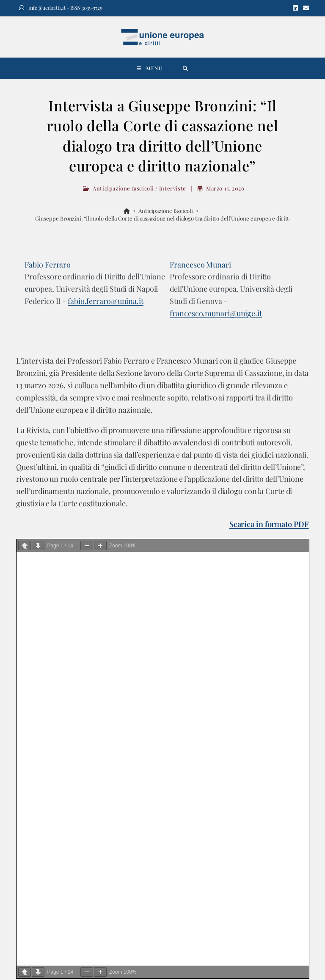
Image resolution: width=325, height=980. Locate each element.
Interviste (173, 188)
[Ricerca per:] (186, 68)
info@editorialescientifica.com (62, 843)
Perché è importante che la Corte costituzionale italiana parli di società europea (123, 690)
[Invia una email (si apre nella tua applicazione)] (305, 8)
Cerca (32, 593)
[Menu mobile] (150, 68)
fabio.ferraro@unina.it (106, 301)
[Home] (127, 211)
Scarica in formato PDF (269, 524)
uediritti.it (205, 808)
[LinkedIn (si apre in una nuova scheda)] (295, 8)
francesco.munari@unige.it (216, 313)
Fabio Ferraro (48, 265)
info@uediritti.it (210, 818)
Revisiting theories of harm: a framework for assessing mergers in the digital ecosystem (132, 699)
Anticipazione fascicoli (123, 188)
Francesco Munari (200, 265)
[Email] (89, 910)
